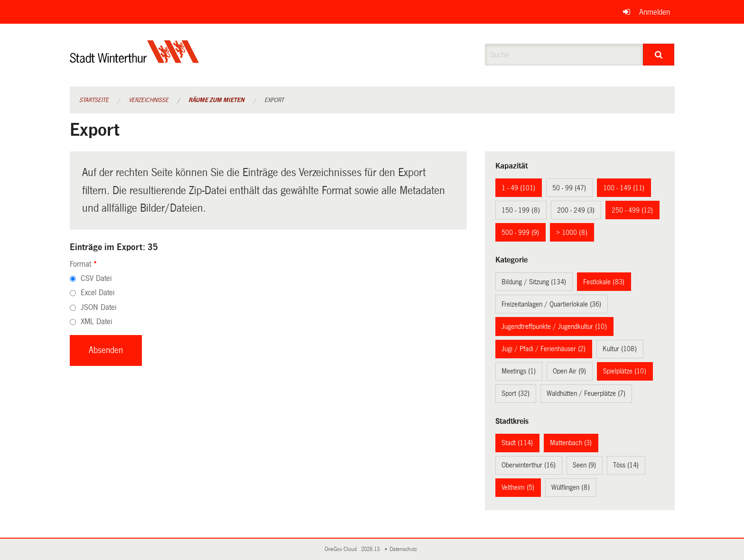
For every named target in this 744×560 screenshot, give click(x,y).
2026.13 (371, 549)
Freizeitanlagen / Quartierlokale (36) (551, 304)
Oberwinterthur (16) (529, 465)
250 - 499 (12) (632, 210)
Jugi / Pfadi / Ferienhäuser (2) (544, 349)
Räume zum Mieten (216, 100)
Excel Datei (98, 293)
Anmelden (655, 12)
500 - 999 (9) (520, 233)
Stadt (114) (517, 443)
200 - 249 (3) (576, 210)
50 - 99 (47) (569, 188)
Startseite (94, 100)
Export (274, 100)
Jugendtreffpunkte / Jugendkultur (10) (554, 327)
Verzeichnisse (149, 100)
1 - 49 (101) (518, 188)
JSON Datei (98, 307)
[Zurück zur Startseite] (135, 60)
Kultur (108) (620, 349)
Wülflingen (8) (571, 487)
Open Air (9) (569, 371)
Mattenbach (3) (571, 443)
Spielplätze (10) (625, 371)
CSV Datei (96, 278)
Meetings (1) (519, 371)
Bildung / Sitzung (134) (534, 282)
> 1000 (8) (572, 233)
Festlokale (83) (604, 282)
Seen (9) (584, 465)
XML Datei (96, 322)
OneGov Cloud (342, 549)
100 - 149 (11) (624, 188)
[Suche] (659, 55)
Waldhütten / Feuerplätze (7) (586, 393)
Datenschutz (405, 549)
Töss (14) (626, 465)
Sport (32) (516, 393)
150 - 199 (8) (521, 210)
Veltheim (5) (518, 487)
